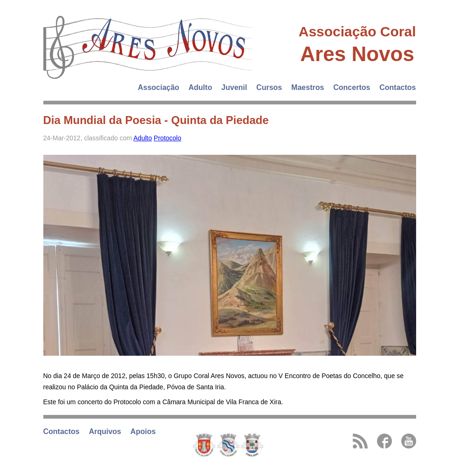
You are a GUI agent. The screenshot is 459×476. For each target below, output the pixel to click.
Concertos (352, 87)
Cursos (269, 87)
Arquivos (105, 431)
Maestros (308, 87)
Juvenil (234, 87)
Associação (159, 87)
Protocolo (168, 138)
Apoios (143, 431)
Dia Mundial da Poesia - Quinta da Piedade (156, 120)
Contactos (397, 87)
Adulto (201, 87)
